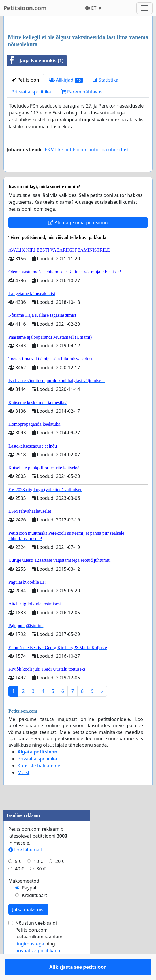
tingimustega (30, 960)
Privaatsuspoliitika (31, 92)
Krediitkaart (35, 912)
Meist (24, 789)
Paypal (29, 904)
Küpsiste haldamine (39, 782)
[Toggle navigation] (144, 8)
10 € (38, 878)
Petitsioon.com (25, 8)
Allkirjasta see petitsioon (78, 176)
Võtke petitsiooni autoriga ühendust (87, 150)
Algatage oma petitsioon (78, 239)
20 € (60, 878)
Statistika (106, 80)
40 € (20, 885)
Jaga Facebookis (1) (35, 61)
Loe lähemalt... (27, 866)
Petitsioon (25, 80)
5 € (18, 878)
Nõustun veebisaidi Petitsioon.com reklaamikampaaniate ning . (39, 953)
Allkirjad (66, 80)
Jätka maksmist (28, 926)
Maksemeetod (24, 898)
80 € (41, 885)
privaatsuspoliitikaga (38, 967)
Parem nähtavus (82, 92)
